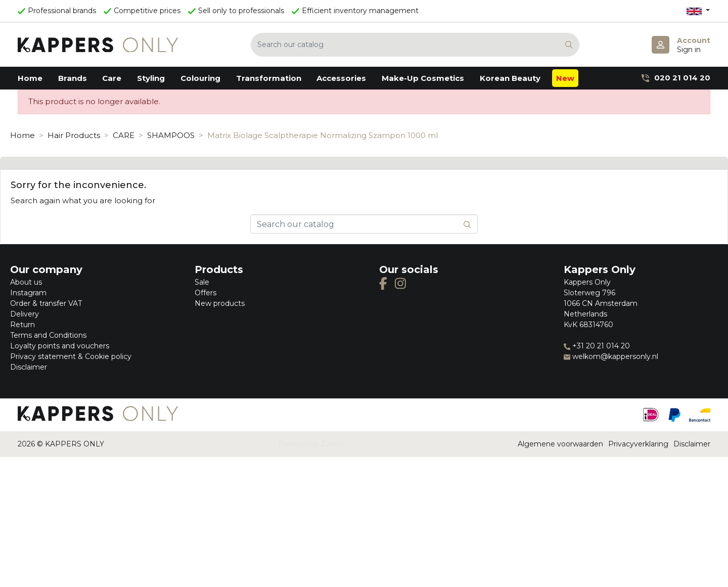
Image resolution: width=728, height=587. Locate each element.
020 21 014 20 (676, 78)
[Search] (415, 45)
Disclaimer (29, 367)
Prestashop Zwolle (311, 444)
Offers (206, 293)
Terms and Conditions (48, 335)
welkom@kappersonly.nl (611, 356)
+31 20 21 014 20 (597, 346)
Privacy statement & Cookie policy (71, 356)
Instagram (28, 293)
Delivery (25, 314)
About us (26, 282)
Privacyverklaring (638, 444)
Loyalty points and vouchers (60, 346)
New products (220, 303)
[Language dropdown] (698, 11)
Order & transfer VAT (46, 303)
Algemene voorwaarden (560, 444)
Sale (202, 282)
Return (22, 325)
